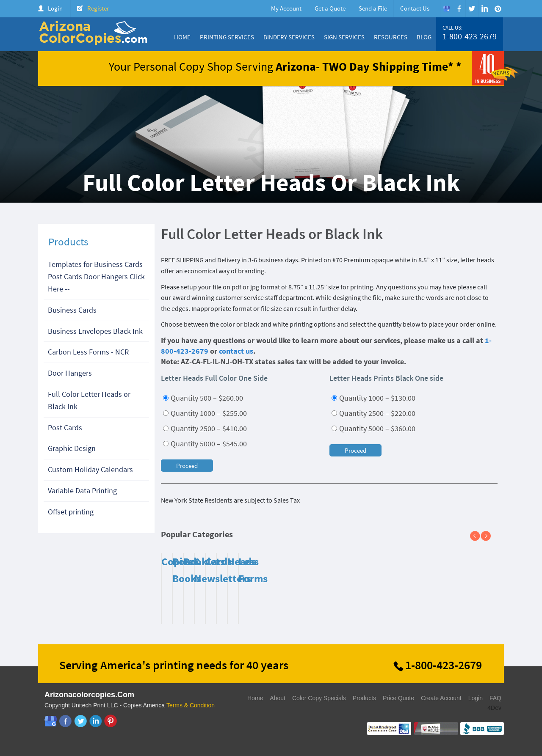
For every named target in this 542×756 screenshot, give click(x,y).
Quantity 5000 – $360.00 (373, 428)
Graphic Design (72, 448)
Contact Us (415, 8)
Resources (391, 37)
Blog (424, 37)
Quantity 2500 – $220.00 (373, 413)
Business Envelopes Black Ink (95, 331)
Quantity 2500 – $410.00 (205, 428)
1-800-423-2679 (470, 36)
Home (182, 37)
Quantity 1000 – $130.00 (373, 398)
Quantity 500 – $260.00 (203, 398)
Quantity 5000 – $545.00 (205, 444)
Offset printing (71, 512)
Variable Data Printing (82, 491)
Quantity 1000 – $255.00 (205, 413)
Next (489, 536)
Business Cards (72, 310)
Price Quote (398, 698)
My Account (286, 8)
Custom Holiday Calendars (90, 469)
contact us (236, 351)
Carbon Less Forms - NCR (88, 352)
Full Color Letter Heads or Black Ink (89, 400)
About (278, 698)
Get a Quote (330, 8)
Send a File (373, 8)
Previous (478, 536)
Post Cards (65, 427)
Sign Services (344, 37)
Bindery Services (289, 37)
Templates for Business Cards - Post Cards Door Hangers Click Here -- (97, 276)
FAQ (495, 698)
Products (364, 698)
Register (98, 8)
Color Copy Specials (319, 698)
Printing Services (227, 37)
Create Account (441, 698)
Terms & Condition (191, 705)
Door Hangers (70, 373)
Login (55, 8)
